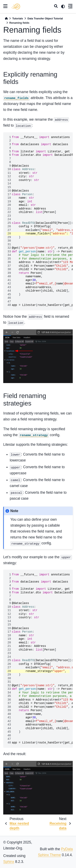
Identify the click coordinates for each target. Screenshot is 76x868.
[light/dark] (63, 7)
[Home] (6, 18)
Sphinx (9, 862)
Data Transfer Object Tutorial (45, 18)
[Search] (56, 7)
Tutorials (18, 18)
